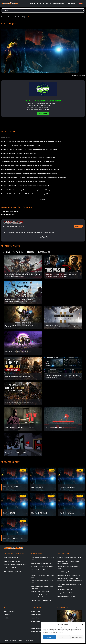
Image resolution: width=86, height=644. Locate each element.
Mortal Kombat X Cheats (11, 558)
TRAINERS (20, 252)
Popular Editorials (36, 628)
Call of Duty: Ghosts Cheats (12, 561)
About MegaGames (9, 611)
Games (10, 17)
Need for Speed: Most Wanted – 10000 (69, 558)
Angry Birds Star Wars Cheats (13, 571)
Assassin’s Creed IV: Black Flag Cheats (15, 564)
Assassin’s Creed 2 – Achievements (41, 563)
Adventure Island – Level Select (67, 596)
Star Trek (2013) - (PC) (8, 215)
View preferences (77, 637)
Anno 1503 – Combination (65, 589)
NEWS (7, 252)
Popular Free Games (37, 631)
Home (3, 17)
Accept (49, 637)
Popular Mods (35, 618)
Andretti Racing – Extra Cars (66, 572)
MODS (33, 252)
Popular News (35, 625)
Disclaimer (7, 618)
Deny (63, 637)
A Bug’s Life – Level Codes (65, 593)
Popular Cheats (35, 621)
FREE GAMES (48, 252)
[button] (83, 624)
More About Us (43, 237)
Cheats (30, 17)
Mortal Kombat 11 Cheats (11, 568)
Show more (43, 199)
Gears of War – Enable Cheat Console (42, 566)
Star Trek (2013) (20, 17)
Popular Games (35, 611)
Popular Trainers (36, 615)
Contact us (7, 615)
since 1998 (78, 226)
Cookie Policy (62, 641)
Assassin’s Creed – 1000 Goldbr (40, 591)
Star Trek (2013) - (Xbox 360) (10, 211)
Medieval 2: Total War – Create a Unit (69, 575)
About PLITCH (43, 113)
